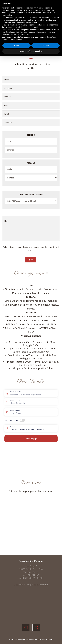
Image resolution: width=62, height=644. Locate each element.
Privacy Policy (14, 639)
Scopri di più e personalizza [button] (31, 51)
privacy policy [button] (24, 34)
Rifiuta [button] (17, 45)
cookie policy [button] (7, 15)
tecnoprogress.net (46, 639)
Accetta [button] (46, 45)
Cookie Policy (25, 639)
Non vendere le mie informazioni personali (22, 27)
